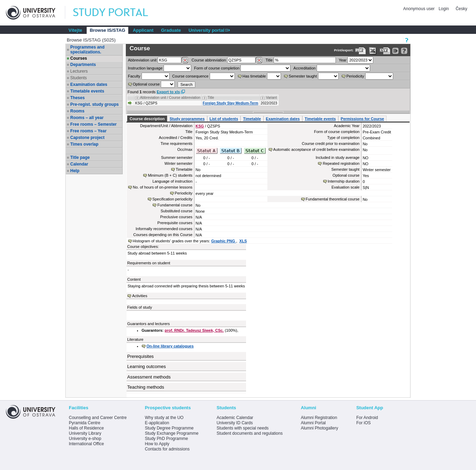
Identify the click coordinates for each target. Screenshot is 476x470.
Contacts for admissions (167, 449)
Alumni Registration (319, 418)
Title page (80, 157)
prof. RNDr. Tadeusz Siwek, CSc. (194, 330)
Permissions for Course (362, 119)
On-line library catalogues (170, 346)
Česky (461, 9)
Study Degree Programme (169, 428)
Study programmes (187, 119)
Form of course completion (217, 68)
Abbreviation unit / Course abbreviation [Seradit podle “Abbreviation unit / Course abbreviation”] (170, 98)
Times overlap (84, 144)
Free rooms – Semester (93, 124)
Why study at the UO (164, 418)
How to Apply (157, 444)
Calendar (79, 164)
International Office (86, 444)
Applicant (143, 30)
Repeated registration (341, 163)
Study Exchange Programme (171, 433)
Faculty (134, 76)
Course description (147, 119)
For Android (367, 418)
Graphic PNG (224, 241)
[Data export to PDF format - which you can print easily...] (360, 51)
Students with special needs (243, 428)
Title (269, 60)
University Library (85, 433)
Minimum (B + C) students (170, 175)
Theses (77, 98)
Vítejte (75, 30)
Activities (140, 296)
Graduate (171, 30)
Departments (83, 65)
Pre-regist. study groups (95, 104)
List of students (224, 119)
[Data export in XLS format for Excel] (373, 51)
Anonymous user (420, 9)
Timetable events (87, 91)
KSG (200, 126)
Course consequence (190, 76)
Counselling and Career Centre (98, 418)
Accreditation (305, 68)
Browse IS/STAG (108, 30)
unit (142, 60)
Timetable (252, 119)
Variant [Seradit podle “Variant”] (271, 98)
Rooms (77, 111)
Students (78, 78)
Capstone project (87, 138)
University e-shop (85, 439)
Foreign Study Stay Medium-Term (230, 103)
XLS (243, 241)
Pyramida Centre (85, 423)
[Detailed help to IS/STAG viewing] (404, 51)
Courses (79, 58)
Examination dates (89, 85)
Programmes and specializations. (87, 50)
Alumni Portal (313, 423)
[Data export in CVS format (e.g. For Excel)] (385, 51)
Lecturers (79, 71)
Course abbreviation (209, 60)
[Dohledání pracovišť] (185, 60)
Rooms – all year (87, 118)
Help (75, 171)
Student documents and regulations (250, 433)
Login (444, 9)
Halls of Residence (86, 428)
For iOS (363, 423)
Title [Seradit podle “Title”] (211, 98)
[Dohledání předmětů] (259, 60)
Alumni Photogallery (320, 428)
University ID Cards (235, 423)
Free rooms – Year (88, 131)
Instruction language (145, 68)
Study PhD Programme (166, 439)
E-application (157, 423)
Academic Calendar (235, 418)
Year (342, 60)
